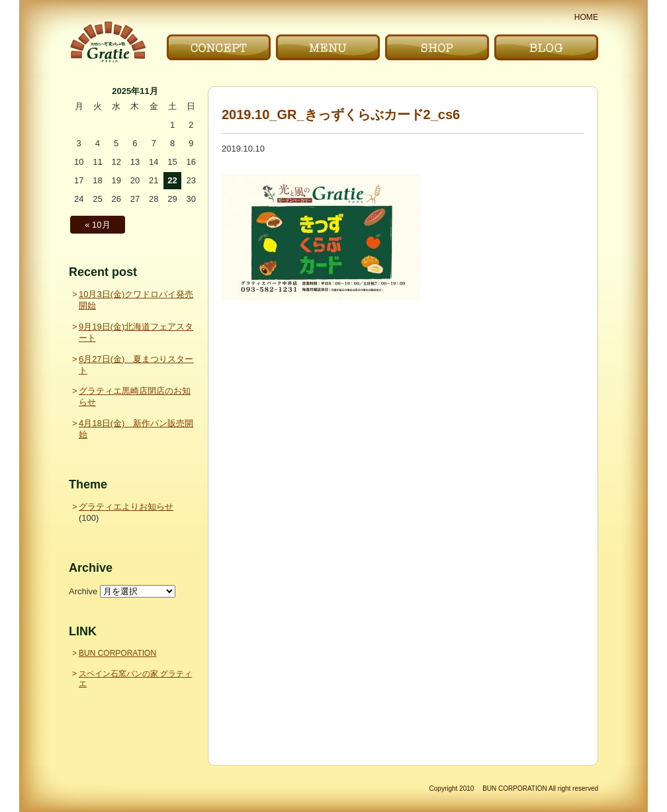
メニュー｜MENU (328, 47)
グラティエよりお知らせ (126, 507)
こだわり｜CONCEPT (219, 47)
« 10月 (97, 225)
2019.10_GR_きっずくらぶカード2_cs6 (341, 114)
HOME (586, 17)
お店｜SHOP (437, 47)
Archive (83, 591)
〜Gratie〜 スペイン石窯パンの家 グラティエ (108, 42)
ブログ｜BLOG (546, 47)
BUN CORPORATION (117, 653)
